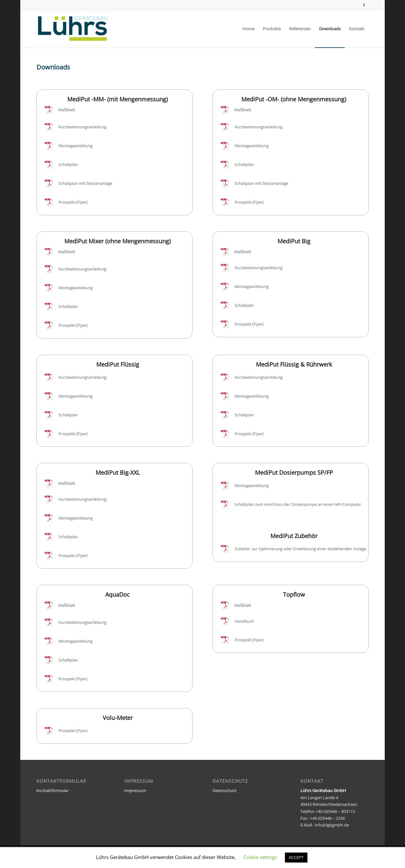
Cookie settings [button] (260, 857)
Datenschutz (225, 790)
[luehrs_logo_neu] (73, 29)
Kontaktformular (52, 790)
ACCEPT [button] (296, 857)
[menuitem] (248, 29)
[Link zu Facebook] (364, 5)
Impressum (135, 790)
